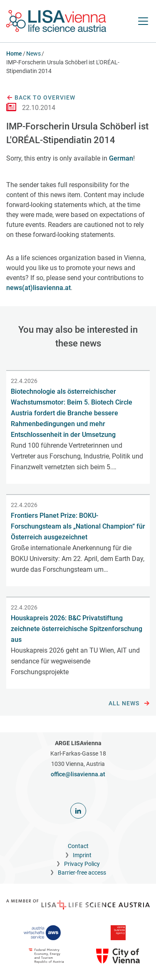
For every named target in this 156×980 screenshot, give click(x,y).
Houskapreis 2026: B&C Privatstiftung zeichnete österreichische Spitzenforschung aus (77, 629)
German (121, 158)
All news (129, 704)
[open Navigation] (143, 21)
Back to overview (41, 98)
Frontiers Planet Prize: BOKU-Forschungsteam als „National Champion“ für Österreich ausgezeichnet (78, 526)
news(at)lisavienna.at (38, 288)
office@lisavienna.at (78, 774)
